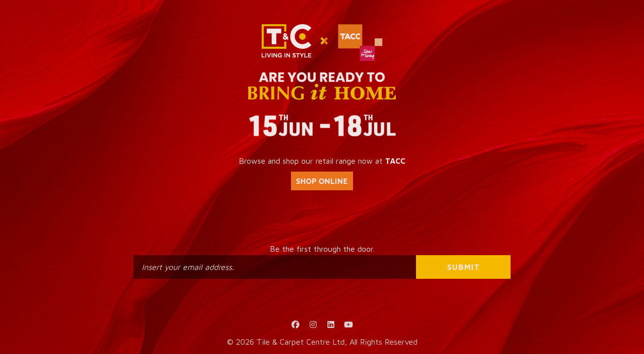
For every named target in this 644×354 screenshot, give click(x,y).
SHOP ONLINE (322, 181)
